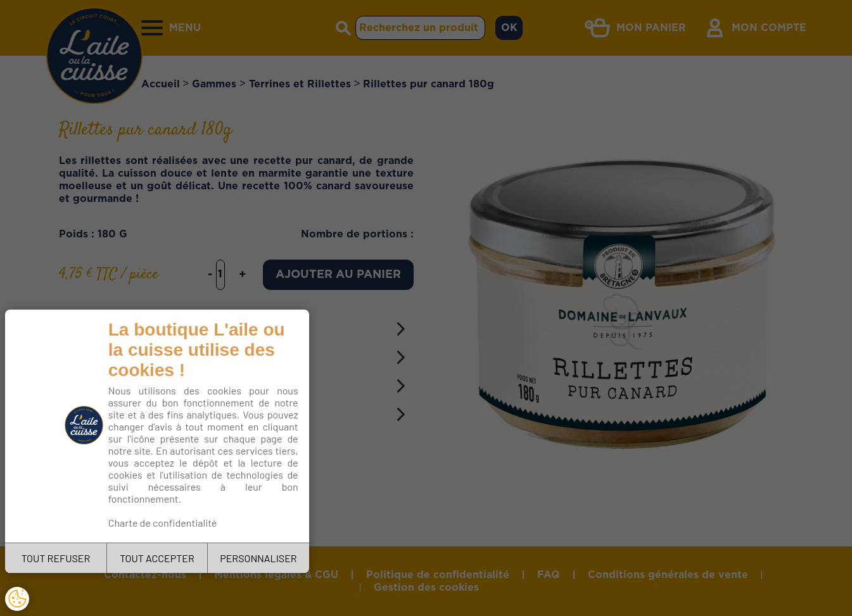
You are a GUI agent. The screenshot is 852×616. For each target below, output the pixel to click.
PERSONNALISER (258, 558)
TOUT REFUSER (56, 558)
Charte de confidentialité (163, 523)
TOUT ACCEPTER (157, 558)
